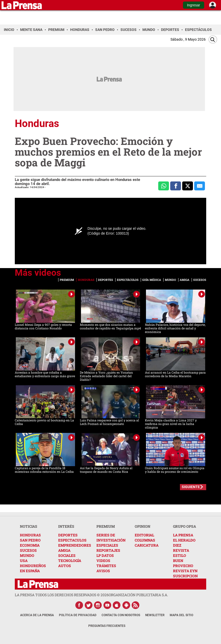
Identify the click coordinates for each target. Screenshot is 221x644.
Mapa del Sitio (181, 615)
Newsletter (155, 615)
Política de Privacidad (78, 615)
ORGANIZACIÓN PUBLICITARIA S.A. (138, 595)
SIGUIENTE (191, 487)
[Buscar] (213, 39)
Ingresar (194, 5)
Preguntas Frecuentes (107, 626)
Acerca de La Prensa (37, 615)
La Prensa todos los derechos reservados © (62, 595)
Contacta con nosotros (121, 615)
